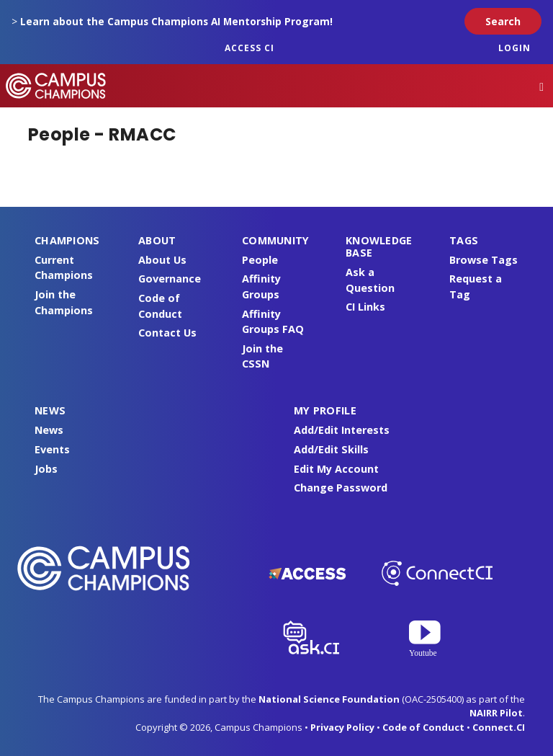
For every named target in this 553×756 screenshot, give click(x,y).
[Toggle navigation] (541, 86)
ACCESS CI (249, 48)
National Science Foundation (329, 699)
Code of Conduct (423, 727)
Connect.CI (499, 727)
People (260, 260)
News (49, 430)
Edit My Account (336, 469)
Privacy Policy (342, 727)
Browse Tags (484, 260)
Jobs (46, 469)
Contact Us (167, 333)
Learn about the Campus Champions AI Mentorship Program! (176, 21)
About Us (162, 260)
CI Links (365, 307)
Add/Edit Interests (342, 430)
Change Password (341, 488)
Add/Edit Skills (331, 449)
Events (52, 449)
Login (514, 48)
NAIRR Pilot (496, 713)
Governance (170, 279)
